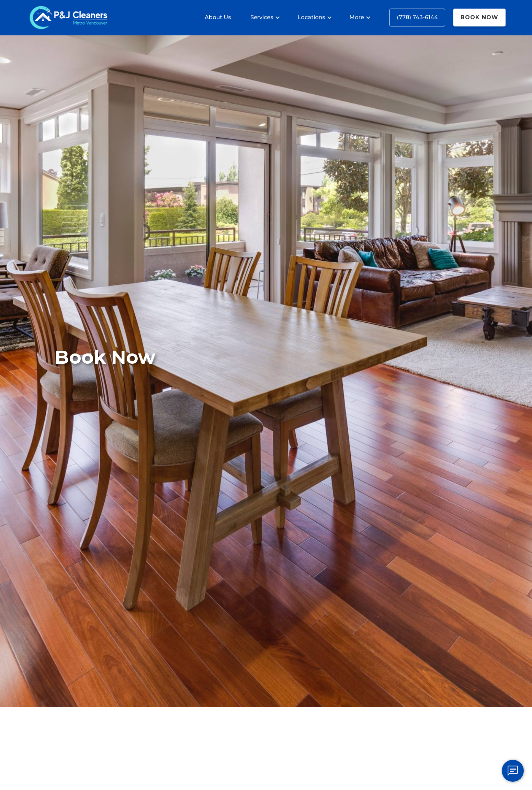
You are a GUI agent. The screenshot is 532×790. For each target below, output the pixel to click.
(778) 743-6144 (417, 17)
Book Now (479, 17)
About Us (218, 17)
